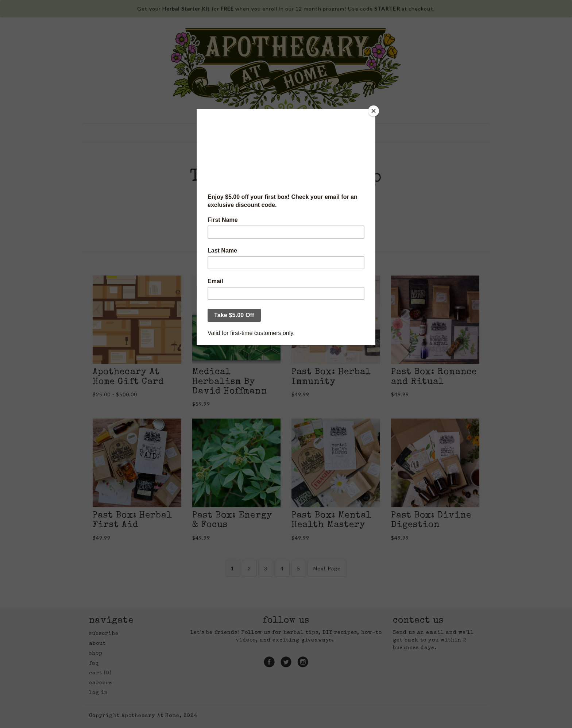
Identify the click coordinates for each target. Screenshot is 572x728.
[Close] (374, 111)
